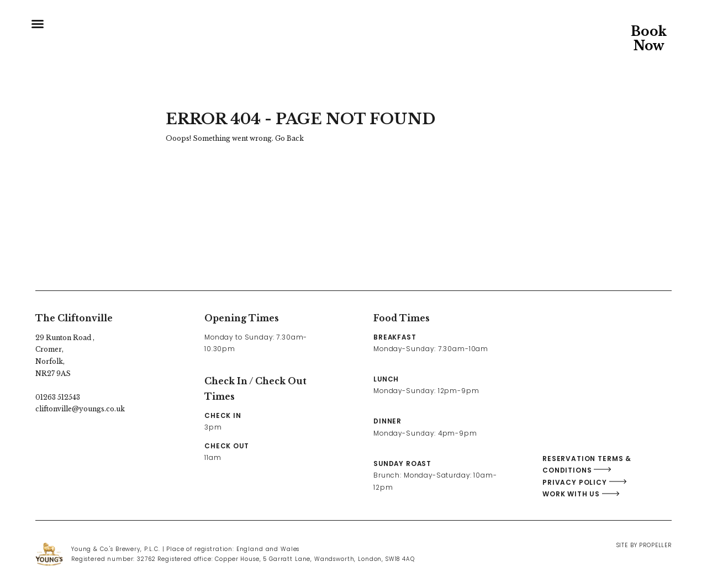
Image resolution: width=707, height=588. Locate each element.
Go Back (289, 138)
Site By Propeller (644, 545)
